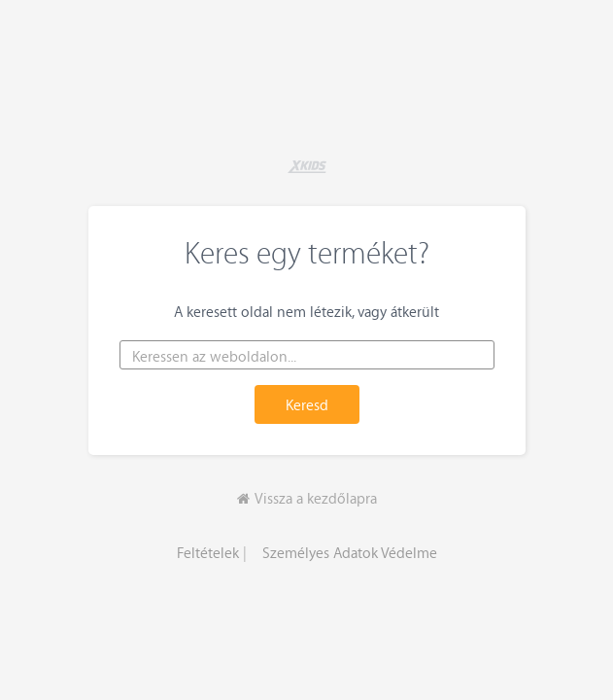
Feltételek (208, 552)
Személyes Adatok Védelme (350, 552)
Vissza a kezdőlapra (307, 498)
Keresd (307, 404)
